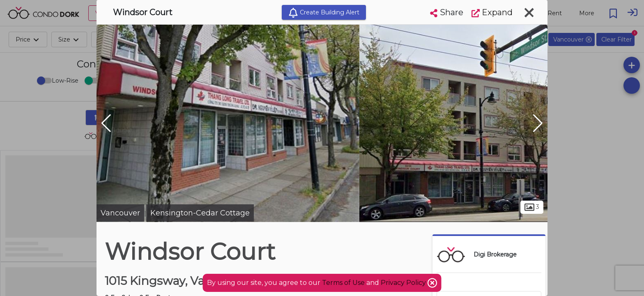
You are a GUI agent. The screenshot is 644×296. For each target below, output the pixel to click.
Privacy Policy (404, 283)
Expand (492, 12)
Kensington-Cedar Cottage (200, 213)
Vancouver (120, 213)
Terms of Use (343, 283)
